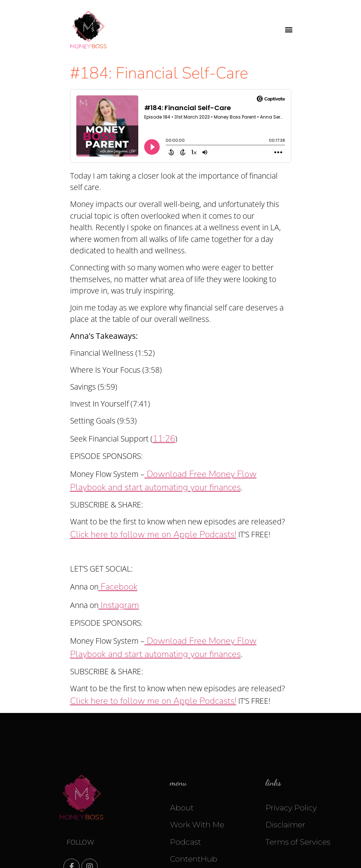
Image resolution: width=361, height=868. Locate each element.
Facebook (118, 587)
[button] (289, 29)
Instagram (119, 605)
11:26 (164, 439)
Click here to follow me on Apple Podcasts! (153, 534)
